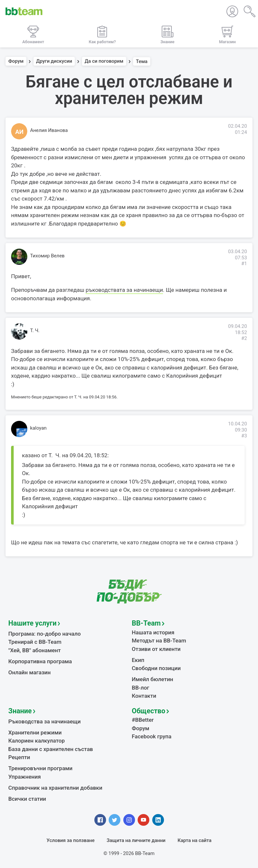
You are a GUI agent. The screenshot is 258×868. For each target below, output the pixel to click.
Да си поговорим (104, 61)
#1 (244, 264)
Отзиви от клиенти (156, 649)
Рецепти (19, 757)
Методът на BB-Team (159, 641)
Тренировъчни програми (41, 768)
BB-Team (146, 623)
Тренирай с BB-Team (35, 642)
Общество (149, 711)
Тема (142, 61)
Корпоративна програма (40, 661)
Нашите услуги (33, 623)
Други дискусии (54, 61)
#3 (244, 436)
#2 (244, 338)
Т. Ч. (35, 330)
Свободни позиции (156, 668)
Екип (138, 660)
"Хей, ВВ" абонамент (35, 650)
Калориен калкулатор (37, 741)
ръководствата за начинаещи (124, 290)
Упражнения (25, 777)
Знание (20, 711)
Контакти (144, 696)
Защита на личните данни (136, 840)
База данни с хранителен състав (51, 749)
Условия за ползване (71, 840)
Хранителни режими (35, 732)
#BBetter (143, 720)
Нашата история (153, 632)
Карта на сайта (195, 840)
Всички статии (27, 799)
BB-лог (141, 688)
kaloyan (39, 428)
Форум (16, 61)
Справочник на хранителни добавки (55, 788)
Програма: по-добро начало (45, 634)
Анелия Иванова (49, 130)
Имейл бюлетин (152, 679)
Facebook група (152, 736)
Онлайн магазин (30, 672)
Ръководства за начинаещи (45, 721)
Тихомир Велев (48, 256)
